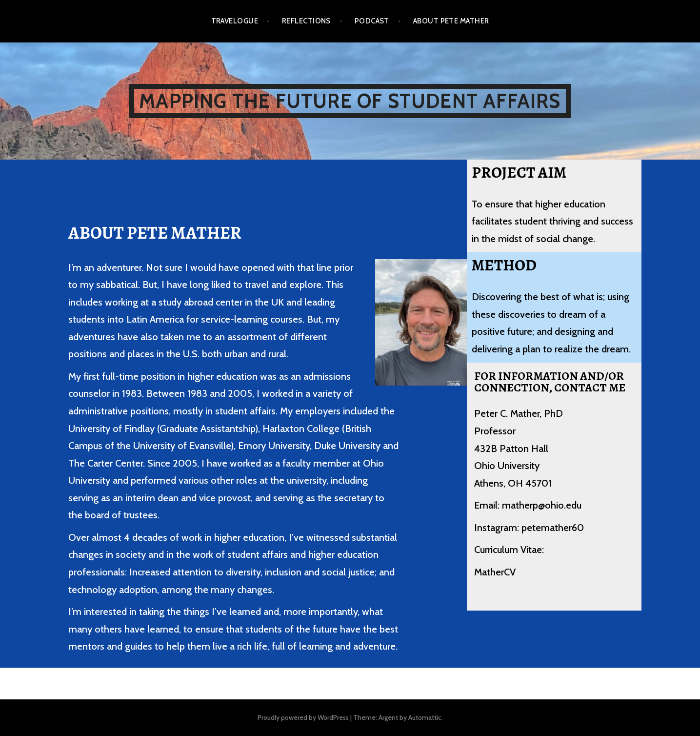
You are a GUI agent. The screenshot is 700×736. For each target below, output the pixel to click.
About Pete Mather (451, 21)
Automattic (425, 717)
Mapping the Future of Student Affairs (350, 101)
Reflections (306, 21)
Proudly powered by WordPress (303, 717)
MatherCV (495, 572)
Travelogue (235, 21)
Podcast (372, 21)
